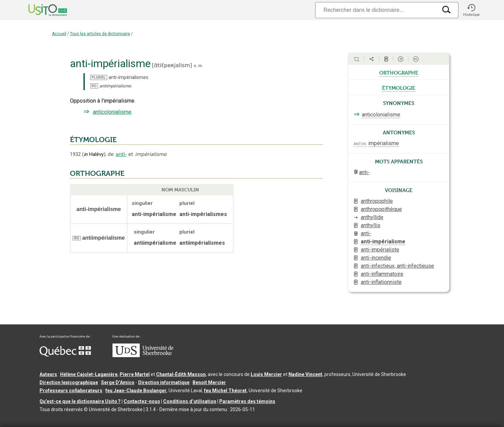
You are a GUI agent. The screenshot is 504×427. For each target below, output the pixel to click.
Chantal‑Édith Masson (181, 374)
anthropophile (377, 201)
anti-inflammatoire (382, 274)
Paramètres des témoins (247, 401)
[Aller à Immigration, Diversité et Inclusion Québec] (65, 355)
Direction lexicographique (69, 382)
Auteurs (48, 374)
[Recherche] (376, 10)
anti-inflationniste (381, 282)
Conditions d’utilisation (190, 401)
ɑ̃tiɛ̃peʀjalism (172, 65)
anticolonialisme (112, 112)
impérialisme (384, 143)
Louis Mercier (266, 374)
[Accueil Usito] (40, 10)
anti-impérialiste (380, 250)
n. (196, 66)
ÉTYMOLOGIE (93, 140)
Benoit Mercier (209, 382)
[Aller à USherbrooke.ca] (143, 355)
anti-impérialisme (383, 242)
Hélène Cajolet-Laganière (89, 374)
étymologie (399, 87)
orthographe (399, 72)
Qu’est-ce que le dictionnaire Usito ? (80, 401)
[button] (471, 10)
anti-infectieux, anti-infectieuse (397, 266)
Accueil (59, 34)
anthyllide (372, 217)
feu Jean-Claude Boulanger (136, 391)
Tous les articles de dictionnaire (100, 34)
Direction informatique (164, 382)
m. (201, 66)
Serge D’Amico (118, 382)
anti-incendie (376, 258)
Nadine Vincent (305, 374)
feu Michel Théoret (225, 391)
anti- (121, 154)
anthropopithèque (381, 209)
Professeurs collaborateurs (71, 391)
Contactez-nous (142, 401)
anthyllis (371, 225)
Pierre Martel (135, 374)
